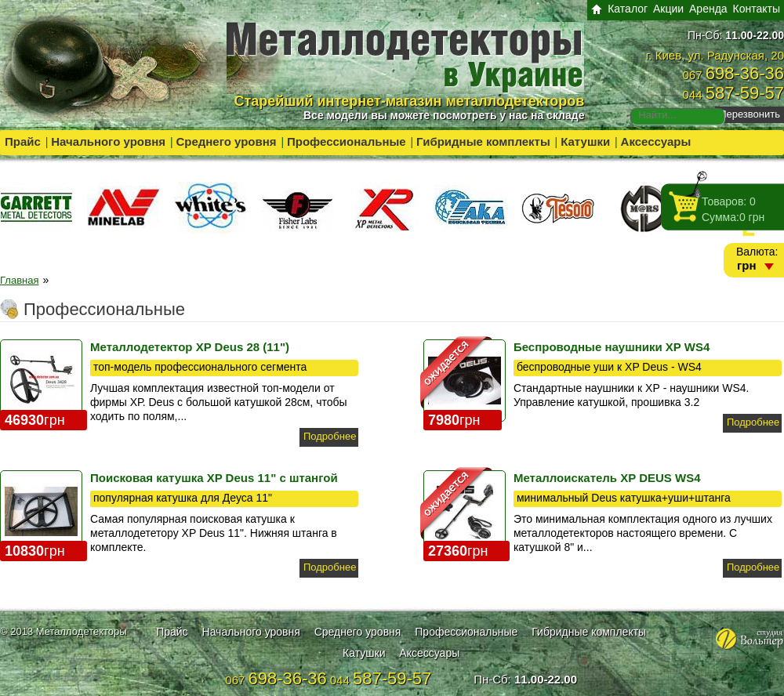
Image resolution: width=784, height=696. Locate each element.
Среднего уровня (226, 141)
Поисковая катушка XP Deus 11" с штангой (214, 478)
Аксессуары (656, 141)
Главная (19, 280)
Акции (668, 9)
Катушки (585, 141)
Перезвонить (750, 114)
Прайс (23, 141)
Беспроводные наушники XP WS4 (612, 347)
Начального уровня (108, 141)
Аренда (708, 9)
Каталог (628, 9)
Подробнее (330, 436)
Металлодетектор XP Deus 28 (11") (190, 347)
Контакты (757, 9)
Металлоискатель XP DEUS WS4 (607, 478)
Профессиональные (347, 141)
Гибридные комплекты (483, 141)
